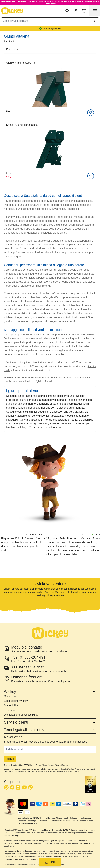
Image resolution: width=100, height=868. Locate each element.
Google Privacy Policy (44, 765)
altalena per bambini (28, 298)
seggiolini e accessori (51, 412)
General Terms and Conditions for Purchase (53, 821)
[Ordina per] (50, 50)
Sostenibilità (11, 705)
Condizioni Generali (26, 821)
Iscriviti (10, 759)
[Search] (95, 21)
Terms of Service (62, 765)
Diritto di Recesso (79, 821)
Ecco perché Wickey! (16, 701)
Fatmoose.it (32, 823)
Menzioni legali (62, 818)
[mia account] (76, 11)
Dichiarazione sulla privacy (80, 818)
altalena (82, 225)
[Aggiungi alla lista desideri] (91, 113)
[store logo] (12, 11)
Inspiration (10, 710)
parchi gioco (34, 245)
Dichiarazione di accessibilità (21, 715)
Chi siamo (10, 696)
